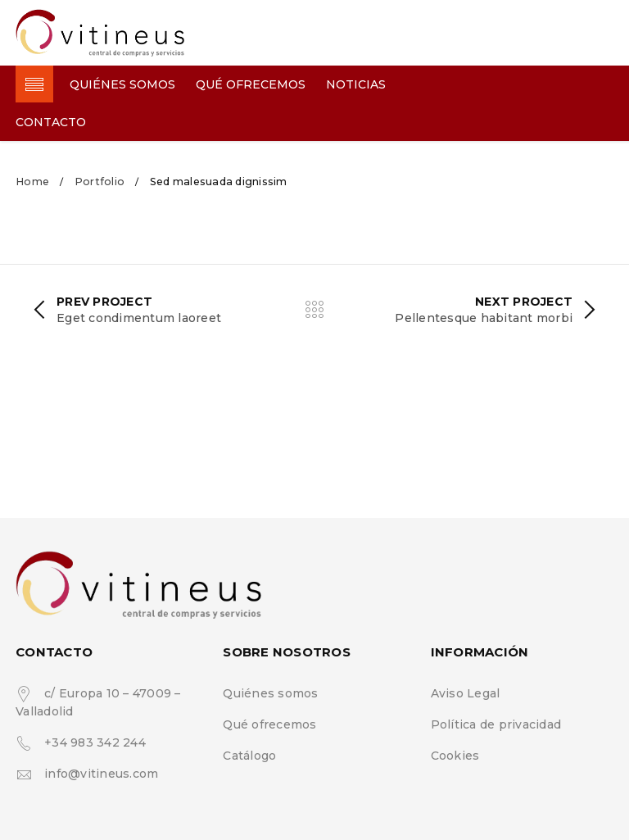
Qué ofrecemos (269, 724)
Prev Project (104, 302)
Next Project (524, 302)
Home (32, 182)
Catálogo (249, 756)
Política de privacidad (496, 724)
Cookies (455, 756)
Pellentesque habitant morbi (484, 318)
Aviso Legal (466, 693)
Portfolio (100, 182)
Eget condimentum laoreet (139, 318)
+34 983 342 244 (95, 742)
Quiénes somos (270, 693)
